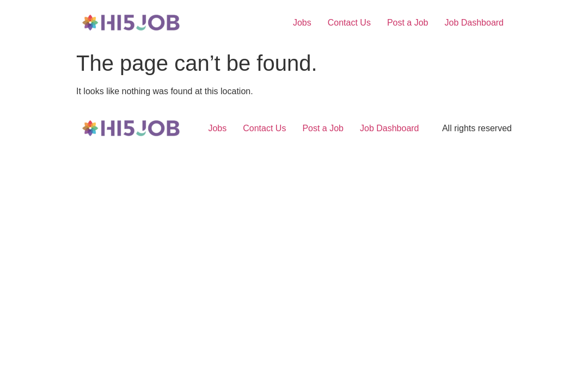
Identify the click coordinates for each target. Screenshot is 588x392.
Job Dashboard (474, 23)
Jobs (302, 23)
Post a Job (408, 23)
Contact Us (349, 23)
